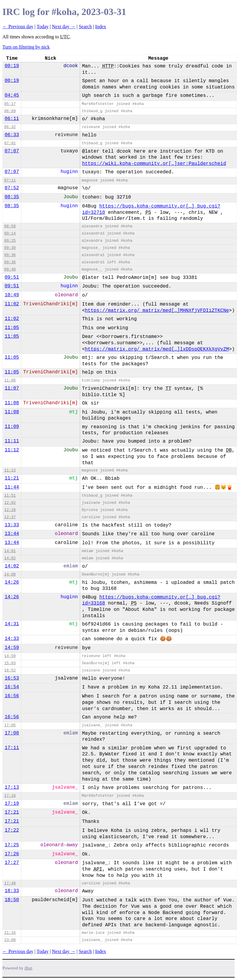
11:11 (12, 441)
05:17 (10, 104)
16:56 (12, 696)
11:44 (12, 487)
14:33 (12, 639)
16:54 (12, 687)
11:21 (12, 478)
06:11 (12, 119)
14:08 (10, 574)
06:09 (10, 111)
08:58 (10, 226)
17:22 (12, 830)
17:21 (12, 812)
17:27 (12, 863)
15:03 (10, 663)
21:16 (10, 933)
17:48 (10, 883)
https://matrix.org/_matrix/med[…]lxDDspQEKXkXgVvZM (157, 349)
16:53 (12, 678)
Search (85, 27)
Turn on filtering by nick (26, 47)
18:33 (12, 891)
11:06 (10, 380)
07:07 (12, 151)
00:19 (12, 66)
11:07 (12, 388)
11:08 (12, 403)
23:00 (10, 940)
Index (100, 27)
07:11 (10, 180)
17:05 (10, 725)
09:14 (10, 233)
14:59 (12, 648)
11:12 (12, 450)
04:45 (12, 95)
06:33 (12, 135)
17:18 (10, 796)
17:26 (12, 854)
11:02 (12, 304)
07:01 (10, 143)
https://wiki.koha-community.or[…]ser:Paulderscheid (154, 164)
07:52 (12, 188)
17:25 (12, 845)
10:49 (12, 295)
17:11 (12, 748)
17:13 (12, 787)
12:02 (10, 503)
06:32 (10, 127)
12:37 (10, 517)
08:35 (12, 197)
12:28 (10, 510)
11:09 (12, 427)
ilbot (28, 968)
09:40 (10, 269)
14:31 (12, 624)
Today (43, 27)
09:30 (10, 248)
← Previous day (18, 27)
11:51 (10, 496)
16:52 (10, 670)
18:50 (12, 900)
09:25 (10, 241)
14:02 (10, 558)
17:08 (12, 733)
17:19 (12, 804)
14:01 (10, 551)
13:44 (12, 534)
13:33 (12, 525)
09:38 (10, 262)
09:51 (12, 277)
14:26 (12, 582)
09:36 (10, 255)
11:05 (12, 328)
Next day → (64, 27)
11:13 (10, 470)
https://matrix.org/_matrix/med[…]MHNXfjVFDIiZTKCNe (157, 311)
